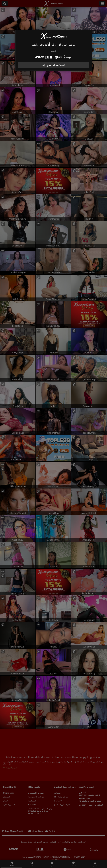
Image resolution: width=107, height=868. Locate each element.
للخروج (53, 51)
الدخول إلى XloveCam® (53, 65)
